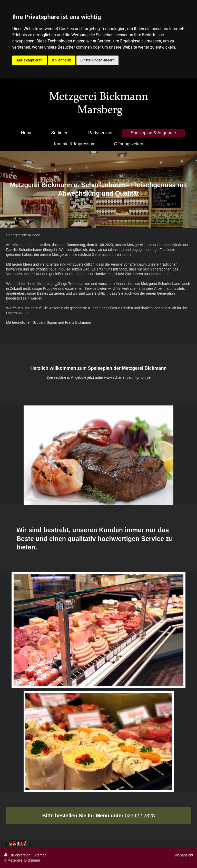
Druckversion (18, 855)
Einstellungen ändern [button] (98, 60)
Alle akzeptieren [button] (29, 60)
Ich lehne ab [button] (62, 60)
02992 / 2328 (140, 816)
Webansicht (184, 855)
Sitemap (40, 855)
